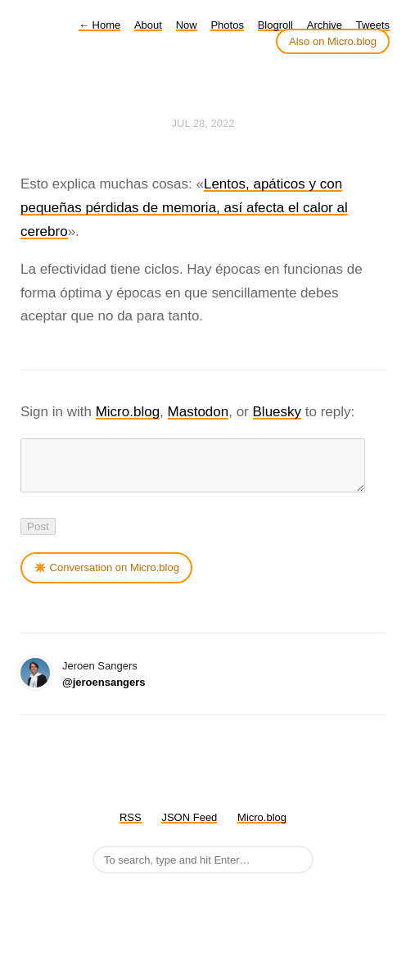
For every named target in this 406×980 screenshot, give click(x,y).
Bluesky (277, 412)
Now (187, 25)
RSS (131, 827)
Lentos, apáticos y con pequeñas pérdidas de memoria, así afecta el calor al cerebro (184, 208)
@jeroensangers (104, 692)
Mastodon (198, 412)
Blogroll (275, 25)
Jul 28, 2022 (203, 123)
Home (99, 25)
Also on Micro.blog (333, 41)
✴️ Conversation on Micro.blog (106, 577)
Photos (227, 25)
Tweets (373, 25)
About (148, 25)
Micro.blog (128, 412)
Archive (325, 25)
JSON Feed (189, 827)
